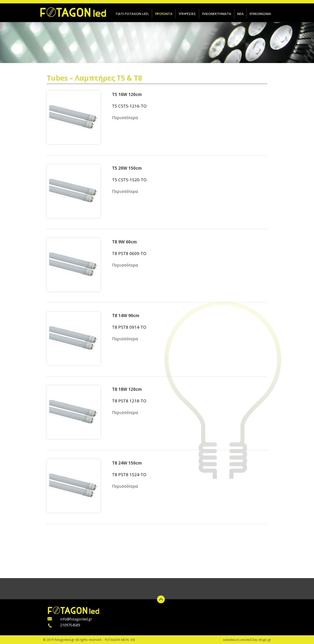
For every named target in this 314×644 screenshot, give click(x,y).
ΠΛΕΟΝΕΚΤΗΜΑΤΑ (217, 14)
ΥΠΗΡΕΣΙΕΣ (187, 14)
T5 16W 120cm (127, 94)
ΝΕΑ (240, 14)
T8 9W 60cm (124, 242)
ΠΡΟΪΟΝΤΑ (164, 14)
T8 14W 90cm (126, 315)
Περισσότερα (125, 117)
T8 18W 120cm (127, 389)
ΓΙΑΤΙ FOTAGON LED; (132, 14)
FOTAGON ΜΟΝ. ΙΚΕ (120, 640)
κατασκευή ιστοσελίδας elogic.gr (247, 640)
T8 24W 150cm (127, 463)
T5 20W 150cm (127, 168)
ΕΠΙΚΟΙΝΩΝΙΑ (260, 14)
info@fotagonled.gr (76, 619)
